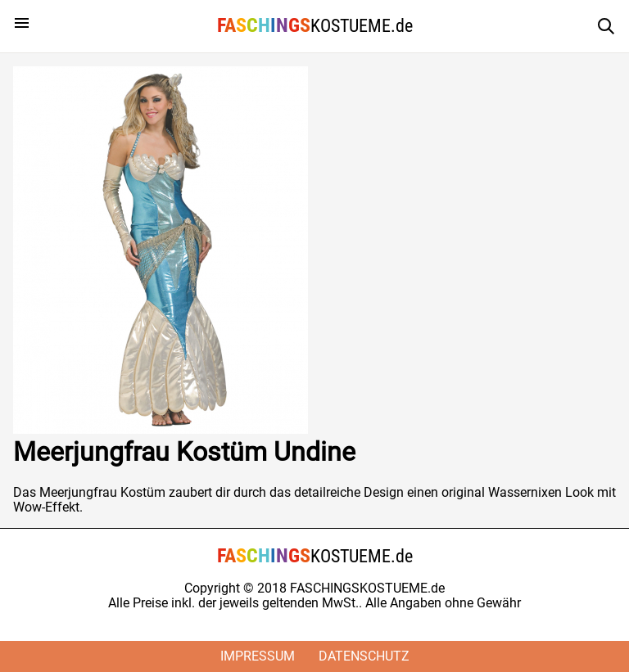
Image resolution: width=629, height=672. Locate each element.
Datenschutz (364, 656)
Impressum (258, 656)
